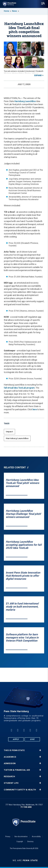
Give (32, 739)
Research (9, 777)
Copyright (20, 841)
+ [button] (40, 750)
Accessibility (36, 836)
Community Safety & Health (20, 790)
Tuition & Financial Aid (17, 770)
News (14, 11)
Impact (9, 432)
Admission (10, 763)
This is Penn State (14, 750)
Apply (16, 739)
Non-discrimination (21, 836)
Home (6, 11)
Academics (10, 757)
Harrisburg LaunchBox (25, 101)
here (35, 409)
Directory (30, 841)
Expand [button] (38, 75)
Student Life (11, 783)
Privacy (8, 836)
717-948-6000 (26, 807)
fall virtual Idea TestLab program (19, 388)
